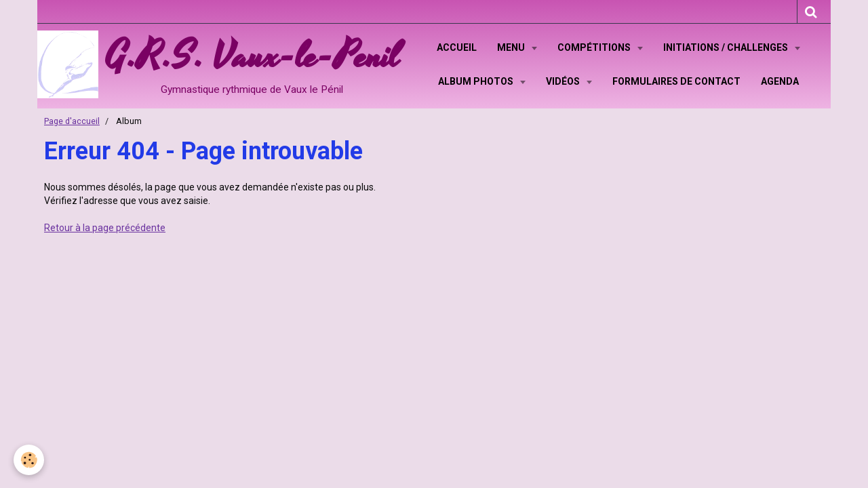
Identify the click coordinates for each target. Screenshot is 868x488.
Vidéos (564, 81)
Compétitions (595, 47)
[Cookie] (29, 460)
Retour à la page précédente (105, 228)
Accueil (457, 47)
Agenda (780, 81)
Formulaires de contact (676, 81)
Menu (512, 47)
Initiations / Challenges (727, 47)
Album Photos (477, 81)
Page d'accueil (72, 121)
